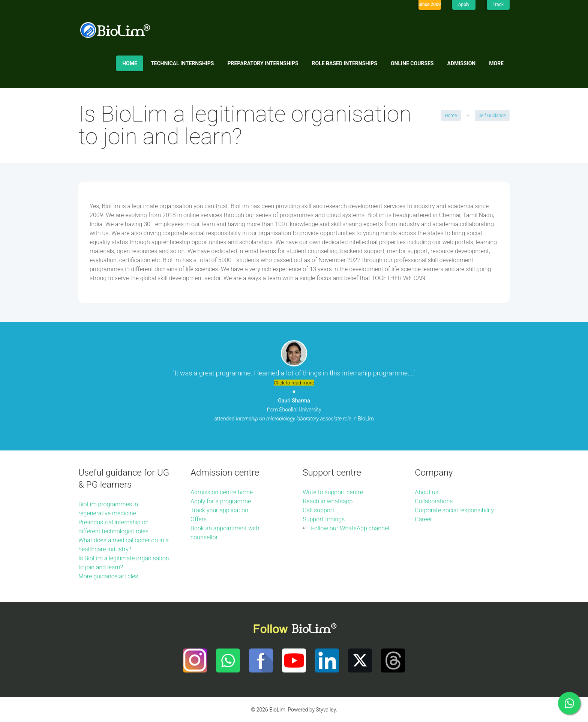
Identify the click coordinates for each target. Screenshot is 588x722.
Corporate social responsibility (454, 510)
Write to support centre (333, 492)
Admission (462, 63)
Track (498, 5)
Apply (464, 5)
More (496, 63)
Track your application (219, 510)
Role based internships (345, 63)
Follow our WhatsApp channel (350, 528)
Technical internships (182, 63)
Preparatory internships (263, 63)
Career (423, 519)
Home (130, 63)
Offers (199, 519)
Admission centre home (222, 492)
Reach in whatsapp (328, 501)
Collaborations (434, 501)
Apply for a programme (221, 501)
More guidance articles (108, 576)
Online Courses (412, 63)
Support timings (324, 519)
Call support (319, 510)
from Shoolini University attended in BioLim (294, 410)
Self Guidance (492, 116)
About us (427, 492)
